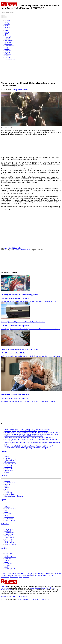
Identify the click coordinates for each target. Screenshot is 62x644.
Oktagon (7, 507)
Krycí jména (8, 564)
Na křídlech (8, 565)
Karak (6, 567)
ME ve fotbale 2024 (11, 463)
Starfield (7, 484)
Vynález (7, 472)
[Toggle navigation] (4, 16)
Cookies (16, 596)
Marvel (11, 248)
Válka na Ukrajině (10, 460)
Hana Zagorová (9, 533)
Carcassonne (8, 553)
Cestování (24, 573)
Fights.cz (4, 500)
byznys (6, 248)
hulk (19, 248)
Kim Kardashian (9, 536)
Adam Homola (23, 90)
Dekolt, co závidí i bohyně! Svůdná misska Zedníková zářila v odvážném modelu (29, 438)
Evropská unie (9, 469)
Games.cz (4, 476)
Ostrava (32, 588)
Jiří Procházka (9, 519)
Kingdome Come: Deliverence (14, 496)
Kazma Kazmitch (10, 534)
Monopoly (8, 558)
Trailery (7, 25)
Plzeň (10, 590)
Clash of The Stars (10, 508)
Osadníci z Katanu (10, 557)
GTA (6, 486)
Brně (7, 588)
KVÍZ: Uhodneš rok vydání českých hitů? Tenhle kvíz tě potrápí (24, 436)
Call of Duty (8, 493)
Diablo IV (8, 488)
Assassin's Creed (10, 483)
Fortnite (7, 491)
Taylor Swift (8, 541)
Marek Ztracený (9, 539)
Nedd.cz (23, 575)
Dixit (6, 562)
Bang (6, 555)
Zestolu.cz (4, 548)
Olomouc (38, 588)
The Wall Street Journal (23, 250)
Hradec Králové (46, 588)
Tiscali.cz (4, 451)
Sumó (6, 515)
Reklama (3, 596)
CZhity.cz (51, 575)
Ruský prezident (9, 465)
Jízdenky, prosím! (10, 569)
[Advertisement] (18, 229)
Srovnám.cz (14, 577)
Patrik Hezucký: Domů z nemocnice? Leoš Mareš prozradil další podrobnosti (28, 429)
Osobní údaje (23, 596)
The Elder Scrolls (10, 494)
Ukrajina (7, 458)
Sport (15, 573)
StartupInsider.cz (24, 577)
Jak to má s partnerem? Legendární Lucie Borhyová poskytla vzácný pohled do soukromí (31, 434)
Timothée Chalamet (10, 544)
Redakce (10, 596)
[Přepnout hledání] (2, 16)
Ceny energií (8, 467)
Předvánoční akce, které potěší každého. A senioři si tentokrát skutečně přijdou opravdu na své (33, 433)
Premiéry (7, 27)
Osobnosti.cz (5, 524)
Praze (2, 588)
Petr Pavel (8, 531)
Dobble (7, 560)
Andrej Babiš (8, 529)
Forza (6, 489)
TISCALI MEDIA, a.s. (24, 599)
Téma (6, 22)
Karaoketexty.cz (6, 575)
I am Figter (8, 514)
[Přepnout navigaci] (6, 17)
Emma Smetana (9, 543)
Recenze (7, 20)
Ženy (19, 573)
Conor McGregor (10, 520)
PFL (6, 510)
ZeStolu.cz (49, 573)
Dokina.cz (44, 575)
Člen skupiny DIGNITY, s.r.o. (41, 599)
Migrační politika (10, 462)
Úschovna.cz (16, 575)
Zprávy (10, 573)
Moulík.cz (30, 575)
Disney (15, 248)
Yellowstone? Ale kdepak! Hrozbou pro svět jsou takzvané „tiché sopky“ (26, 448)
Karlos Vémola (9, 517)
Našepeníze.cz (5, 577)
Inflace (7, 457)
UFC (6, 505)
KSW (6, 512)
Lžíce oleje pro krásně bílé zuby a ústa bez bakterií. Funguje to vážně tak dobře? (29, 446)
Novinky (7, 24)
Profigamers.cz (40, 573)
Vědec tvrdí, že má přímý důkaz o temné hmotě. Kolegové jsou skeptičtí (26, 431)
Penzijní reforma (10, 470)
